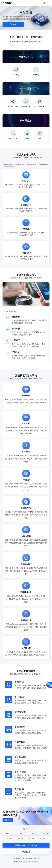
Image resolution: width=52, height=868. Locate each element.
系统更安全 (43, 165)
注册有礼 (8, 820)
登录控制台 (36, 24)
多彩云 (7, 3)
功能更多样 (32, 165)
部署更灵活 (20, 165)
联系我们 (26, 852)
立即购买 (13, 24)
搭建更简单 (9, 165)
